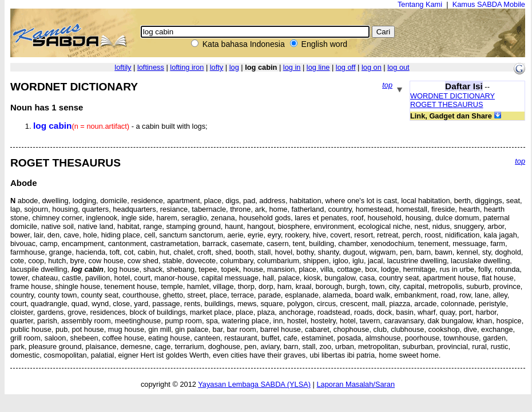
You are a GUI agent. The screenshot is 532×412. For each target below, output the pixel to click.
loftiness (151, 67)
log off (346, 67)
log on (372, 67)
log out (398, 67)
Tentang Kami (420, 4)
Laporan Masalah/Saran (356, 384)
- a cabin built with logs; (120, 126)
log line (318, 67)
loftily (123, 67)
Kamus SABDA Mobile (489, 4)
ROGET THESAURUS (447, 104)
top (387, 85)
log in (292, 67)
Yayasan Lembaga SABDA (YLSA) (254, 384)
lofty (217, 67)
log (234, 67)
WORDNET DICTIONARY (452, 96)
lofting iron (187, 67)
